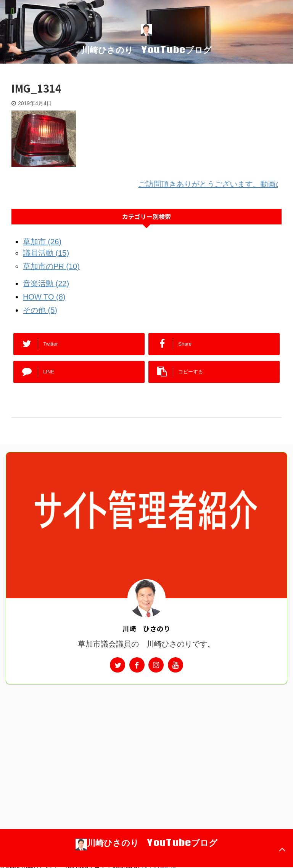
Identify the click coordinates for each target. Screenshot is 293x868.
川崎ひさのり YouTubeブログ (146, 50)
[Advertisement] (146, 741)
